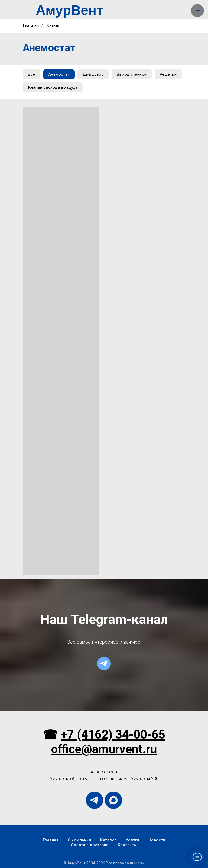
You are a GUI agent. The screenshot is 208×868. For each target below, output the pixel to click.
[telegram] (104, 663)
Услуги (132, 840)
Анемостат (59, 74)
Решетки (168, 74)
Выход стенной (132, 74)
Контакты (127, 845)
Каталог (54, 26)
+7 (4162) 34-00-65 (113, 735)
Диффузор (93, 74)
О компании (79, 840)
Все (32, 74)
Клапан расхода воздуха (53, 87)
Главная (31, 26)
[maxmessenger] (113, 800)
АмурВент (69, 10)
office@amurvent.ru (104, 749)
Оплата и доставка (90, 845)
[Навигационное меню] (197, 11)
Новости (157, 840)
